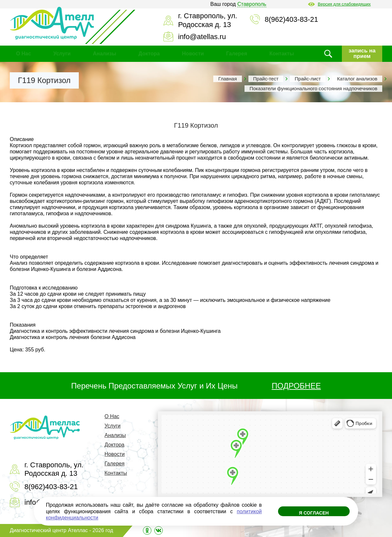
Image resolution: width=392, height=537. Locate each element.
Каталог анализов (357, 79)
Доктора (149, 54)
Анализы (105, 54)
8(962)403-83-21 (291, 19)
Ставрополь (252, 4)
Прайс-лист (308, 79)
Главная (227, 79)
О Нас (23, 54)
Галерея (237, 54)
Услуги (62, 54)
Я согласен (314, 513)
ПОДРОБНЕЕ (296, 386)
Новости (193, 54)
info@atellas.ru (202, 37)
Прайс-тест (266, 79)
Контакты (281, 54)
